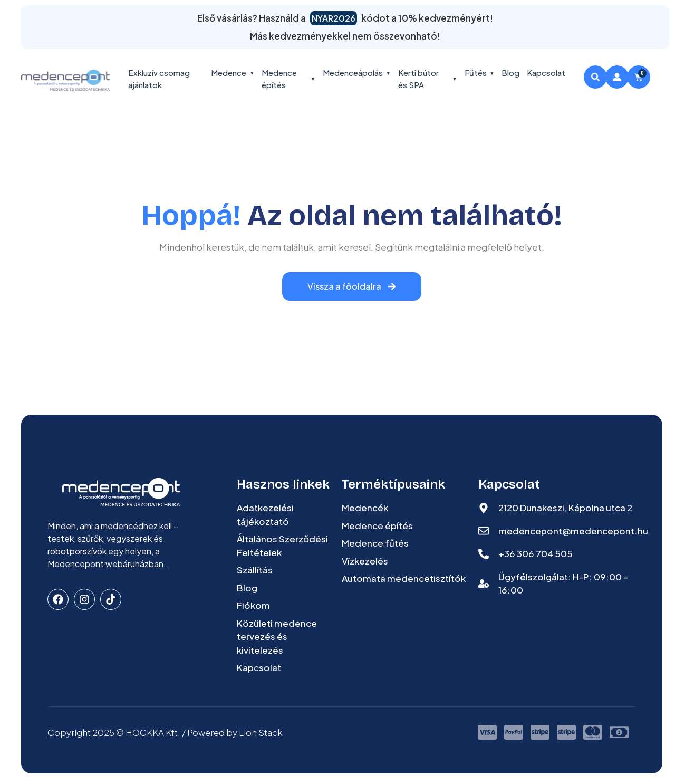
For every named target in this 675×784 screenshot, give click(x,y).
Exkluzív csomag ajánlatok (159, 79)
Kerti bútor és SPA (428, 79)
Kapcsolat (546, 73)
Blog (510, 73)
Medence (233, 73)
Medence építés (288, 79)
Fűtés (480, 73)
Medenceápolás (357, 73)
